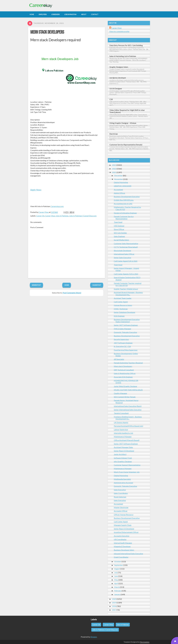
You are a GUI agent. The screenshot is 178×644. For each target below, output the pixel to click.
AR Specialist (119, 359)
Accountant (118, 190)
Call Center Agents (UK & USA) (126, 274)
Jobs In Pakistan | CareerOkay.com (83, 216)
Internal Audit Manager (123, 543)
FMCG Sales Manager (123, 329)
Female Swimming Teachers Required (128, 363)
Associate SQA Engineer (123, 377)
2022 (114, 169)
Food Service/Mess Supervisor (126, 350)
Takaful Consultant (121, 413)
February (118, 591)
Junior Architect (120, 454)
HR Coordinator (120, 539)
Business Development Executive (127, 197)
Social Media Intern (121, 240)
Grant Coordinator (121, 557)
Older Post (97, 285)
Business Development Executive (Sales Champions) (127, 321)
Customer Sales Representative (126, 243)
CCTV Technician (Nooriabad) (126, 247)
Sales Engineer (119, 236)
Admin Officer (119, 193)
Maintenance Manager (123, 437)
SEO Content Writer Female (125, 397)
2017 (114, 610)
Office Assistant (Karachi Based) (127, 440)
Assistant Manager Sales (123, 447)
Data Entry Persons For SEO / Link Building (126, 45)
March (117, 587)
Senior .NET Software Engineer (126, 325)
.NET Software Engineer (123, 343)
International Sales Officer (124, 254)
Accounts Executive (122, 536)
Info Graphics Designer (123, 461)
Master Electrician (121, 507)
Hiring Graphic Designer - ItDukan (123, 123)
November (119, 179)
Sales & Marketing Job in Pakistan (123, 56)
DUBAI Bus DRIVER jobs (124, 200)
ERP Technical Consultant (124, 370)
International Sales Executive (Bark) (128, 406)
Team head (118, 222)
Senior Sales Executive (122, 258)
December (118, 176)
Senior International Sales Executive (128, 410)
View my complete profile (119, 31)
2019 (114, 603)
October (118, 561)
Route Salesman (120, 497)
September (119, 565)
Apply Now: (36, 190)
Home (67, 285)
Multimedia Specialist (122, 479)
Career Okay (50, 216)
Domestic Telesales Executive (125, 332)
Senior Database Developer (125, 312)
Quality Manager (121, 393)
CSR (111, 99)
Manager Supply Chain (123, 525)
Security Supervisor (121, 339)
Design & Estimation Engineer (125, 213)
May (116, 580)
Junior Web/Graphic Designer (126, 386)
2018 (114, 606)
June (116, 576)
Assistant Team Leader (123, 298)
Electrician (114, 134)
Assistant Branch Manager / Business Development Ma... (128, 293)
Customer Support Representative (127, 465)
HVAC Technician (121, 309)
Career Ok (40, 216)
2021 (114, 172)
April (116, 583)
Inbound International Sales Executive (128, 554)
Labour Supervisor (121, 430)
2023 (114, 165)
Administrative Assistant (123, 483)
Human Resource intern (123, 305)
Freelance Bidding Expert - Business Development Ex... (128, 418)
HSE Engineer (119, 226)
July (116, 573)
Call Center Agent (121, 302)
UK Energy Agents (121, 422)
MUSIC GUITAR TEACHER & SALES (128, 390)
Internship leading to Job (123, 433)
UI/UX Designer (116, 89)
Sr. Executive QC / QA (122, 346)
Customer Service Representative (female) (126, 145)
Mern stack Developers (47, 32)
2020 (114, 599)
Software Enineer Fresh (123, 458)
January (117, 594)
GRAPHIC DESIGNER (123, 186)
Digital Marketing (121, 182)
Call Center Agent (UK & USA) (126, 261)
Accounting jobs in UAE (123, 204)
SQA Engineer (119, 316)
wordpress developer (118, 78)
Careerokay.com (57, 206)
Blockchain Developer (123, 251)
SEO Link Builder (120, 233)
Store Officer (119, 229)
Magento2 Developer (122, 546)
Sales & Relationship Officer (125, 373)
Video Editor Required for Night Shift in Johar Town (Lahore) (127, 111)
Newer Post (36, 285)
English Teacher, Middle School (126, 289)
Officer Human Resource (124, 515)
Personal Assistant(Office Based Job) (128, 426)
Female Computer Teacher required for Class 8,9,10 (128, 284)
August (117, 569)
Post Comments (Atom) (72, 293)
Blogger (94, 637)
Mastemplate (145, 642)
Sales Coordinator (121, 493)
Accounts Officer (121, 511)
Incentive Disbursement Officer (126, 532)
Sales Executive (120, 490)
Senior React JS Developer (124, 451)
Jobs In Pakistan (62, 216)
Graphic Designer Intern (119, 67)
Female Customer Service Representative (124, 218)
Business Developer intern (124, 550)
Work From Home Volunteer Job (127, 472)
